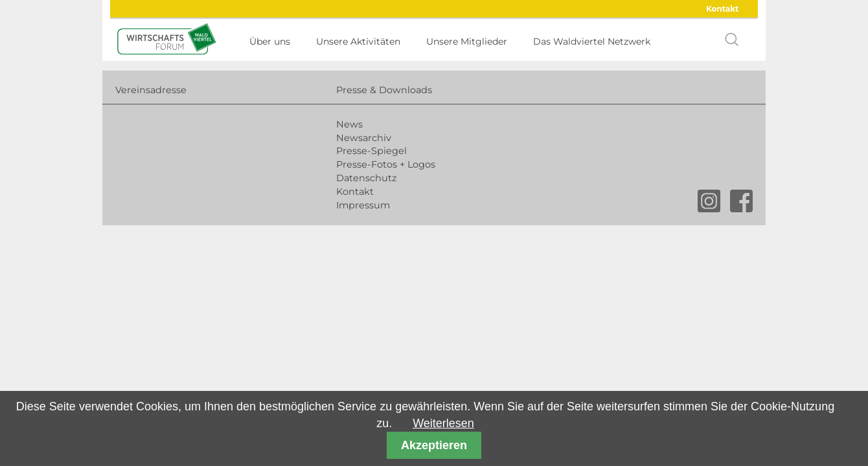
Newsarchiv (364, 138)
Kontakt (722, 9)
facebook (741, 201)
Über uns (270, 41)
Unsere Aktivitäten (358, 41)
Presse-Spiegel (371, 151)
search (732, 39)
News (349, 124)
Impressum (363, 205)
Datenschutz (366, 178)
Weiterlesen (443, 423)
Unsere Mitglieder (467, 41)
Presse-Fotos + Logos (386, 164)
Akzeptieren (434, 445)
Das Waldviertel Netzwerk (592, 41)
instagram (709, 201)
